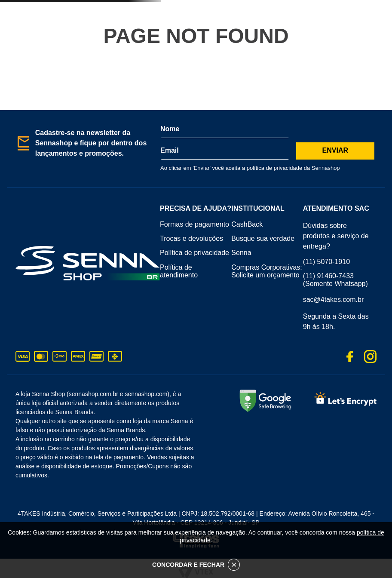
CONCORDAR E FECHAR (196, 565)
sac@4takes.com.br (334, 300)
